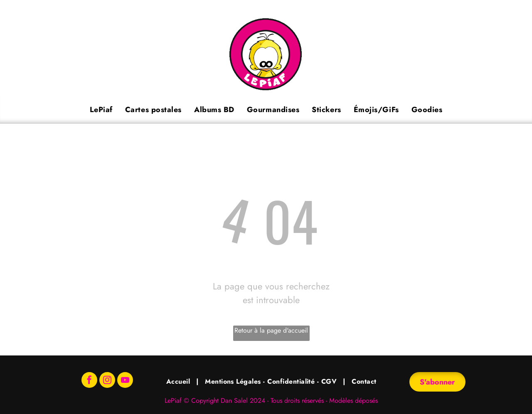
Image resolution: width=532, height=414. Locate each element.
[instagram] (107, 381)
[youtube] (125, 381)
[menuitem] (101, 110)
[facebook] (89, 381)
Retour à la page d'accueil (271, 330)
